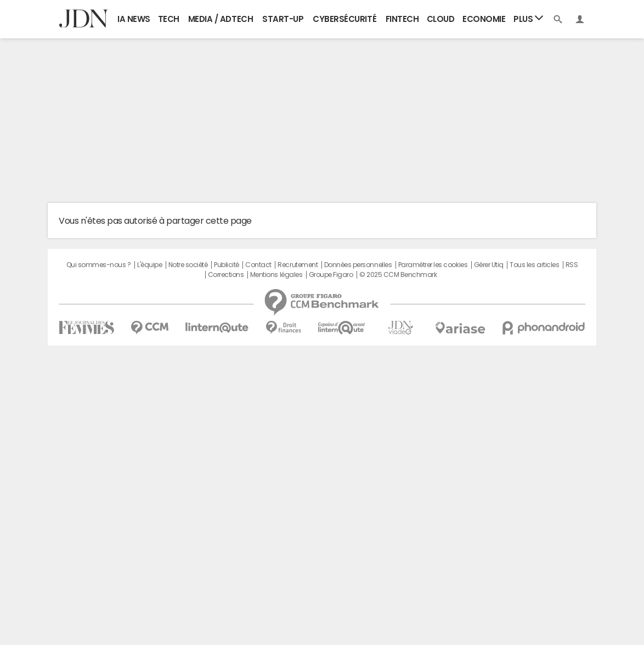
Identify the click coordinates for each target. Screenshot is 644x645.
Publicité (227, 265)
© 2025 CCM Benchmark (398, 275)
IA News (134, 19)
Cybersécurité (344, 19)
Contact (258, 265)
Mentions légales (276, 275)
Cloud (441, 19)
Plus (528, 18)
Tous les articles (534, 265)
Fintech (402, 19)
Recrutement (298, 265)
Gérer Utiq (489, 265)
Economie (484, 19)
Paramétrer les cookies (433, 265)
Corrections (226, 275)
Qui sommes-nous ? (99, 265)
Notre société (188, 265)
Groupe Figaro (331, 275)
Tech (169, 19)
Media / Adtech (221, 19)
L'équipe (149, 265)
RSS (572, 265)
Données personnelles (358, 265)
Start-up (283, 19)
